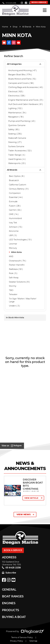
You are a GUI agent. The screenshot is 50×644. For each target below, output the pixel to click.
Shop (15, 27)
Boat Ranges (13, 596)
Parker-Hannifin (17, 265)
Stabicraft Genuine (17, 138)
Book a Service (13, 550)
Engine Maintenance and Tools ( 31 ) (26, 100)
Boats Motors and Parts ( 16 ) (22, 79)
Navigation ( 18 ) (16, 117)
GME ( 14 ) (14, 214)
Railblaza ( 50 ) (16, 269)
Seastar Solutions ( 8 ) (19, 282)
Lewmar (13, 244)
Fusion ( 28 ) (15, 206)
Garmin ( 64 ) (15, 210)
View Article (33, 498)
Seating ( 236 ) (15, 134)
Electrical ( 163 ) (16, 92)
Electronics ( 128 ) (17, 96)
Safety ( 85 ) (14, 129)
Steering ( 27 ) (15, 142)
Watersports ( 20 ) (17, 163)
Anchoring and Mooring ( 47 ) (22, 70)
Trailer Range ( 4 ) (17, 155)
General (9, 590)
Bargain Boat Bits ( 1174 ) (20, 75)
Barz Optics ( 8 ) (17, 176)
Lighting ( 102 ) (15, 108)
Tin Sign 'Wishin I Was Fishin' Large (23, 300)
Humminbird (15, 218)
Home (5, 27)
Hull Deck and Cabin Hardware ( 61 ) (26, 104)
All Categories (14, 64)
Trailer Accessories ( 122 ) (20, 151)
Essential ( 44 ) (16, 197)
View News (25, 514)
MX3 (11, 256)
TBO (11, 290)
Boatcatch (14, 180)
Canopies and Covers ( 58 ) (21, 83)
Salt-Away (14, 278)
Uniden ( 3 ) (14, 306)
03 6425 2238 (9, 3)
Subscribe (9, 573)
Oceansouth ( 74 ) (17, 261)
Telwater (13, 294)
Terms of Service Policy (22, 637)
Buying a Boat (14, 617)
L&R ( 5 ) (13, 235)
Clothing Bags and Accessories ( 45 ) (26, 87)
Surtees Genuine (16, 146)
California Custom (18, 185)
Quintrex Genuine (17, 125)
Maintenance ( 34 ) (17, 113)
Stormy (13, 286)
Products (11, 610)
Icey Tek (13, 223)
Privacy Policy (16, 641)
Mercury (13, 248)
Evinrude (13, 202)
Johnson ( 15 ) (16, 227)
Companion (15, 193)
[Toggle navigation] (45, 10)
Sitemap (33, 641)
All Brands (27, 27)
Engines (9, 603)
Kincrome (14, 231)
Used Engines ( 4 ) (17, 159)
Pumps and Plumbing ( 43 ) (22, 121)
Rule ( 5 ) (13, 273)
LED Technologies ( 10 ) (20, 240)
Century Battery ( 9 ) (19, 189)
